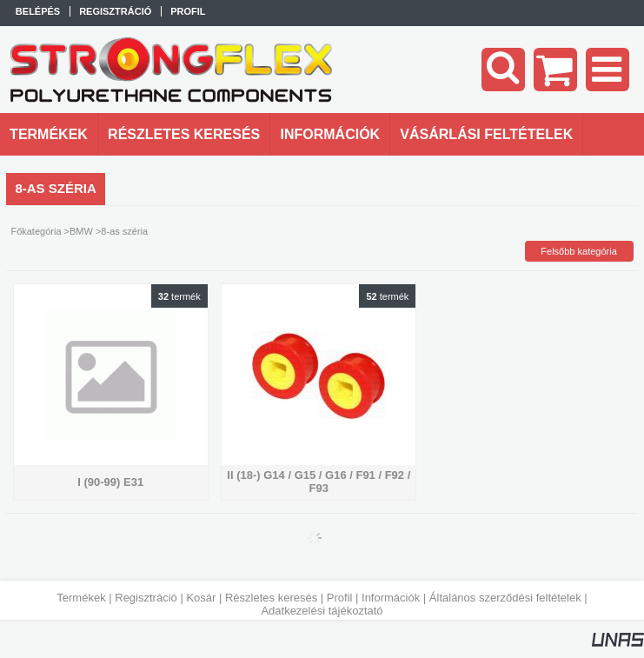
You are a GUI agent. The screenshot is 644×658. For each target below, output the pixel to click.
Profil (340, 598)
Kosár (201, 598)
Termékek (81, 598)
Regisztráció (146, 598)
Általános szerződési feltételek (505, 598)
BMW (81, 231)
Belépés (38, 11)
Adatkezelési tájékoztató (322, 611)
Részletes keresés (271, 598)
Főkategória (36, 231)
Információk (391, 598)
